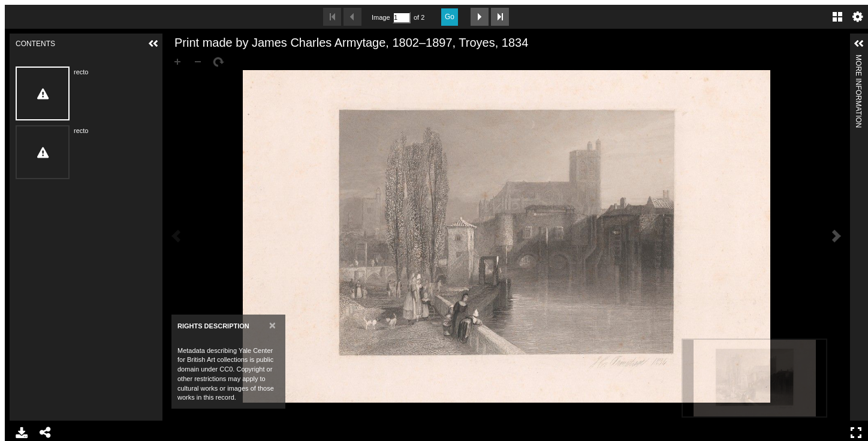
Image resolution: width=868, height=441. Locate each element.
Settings (858, 17)
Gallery (837, 17)
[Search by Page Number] (402, 18)
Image (381, 17)
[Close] (272, 325)
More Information (858, 60)
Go (450, 17)
